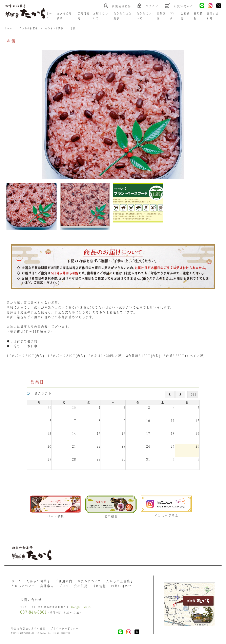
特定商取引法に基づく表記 (28, 629)
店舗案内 (47, 586)
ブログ (64, 586)
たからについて (23, 586)
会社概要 (81, 586)
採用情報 (99, 586)
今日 (193, 394)
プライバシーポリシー (64, 629)
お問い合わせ (121, 586)
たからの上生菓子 (120, 581)
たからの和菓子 (38, 581)
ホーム (16, 581)
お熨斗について (89, 581)
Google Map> (81, 607)
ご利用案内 (64, 581)
